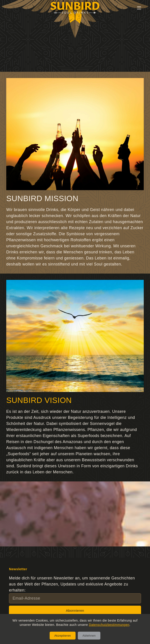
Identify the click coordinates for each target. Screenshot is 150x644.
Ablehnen (89, 636)
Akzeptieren (63, 636)
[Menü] (139, 8)
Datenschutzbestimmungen (109, 625)
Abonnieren (75, 610)
